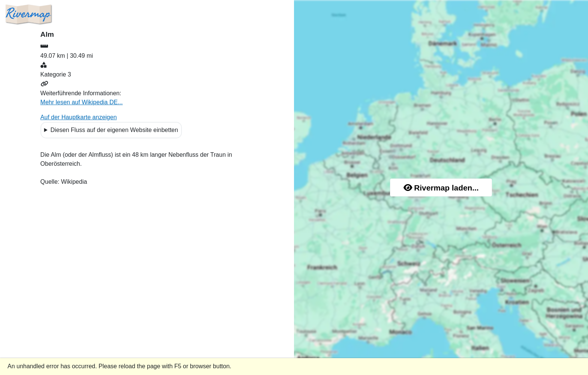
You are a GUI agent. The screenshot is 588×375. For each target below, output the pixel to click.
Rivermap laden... (441, 188)
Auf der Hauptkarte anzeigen (79, 117)
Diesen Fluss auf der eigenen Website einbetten (114, 130)
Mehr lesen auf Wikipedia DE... (82, 102)
